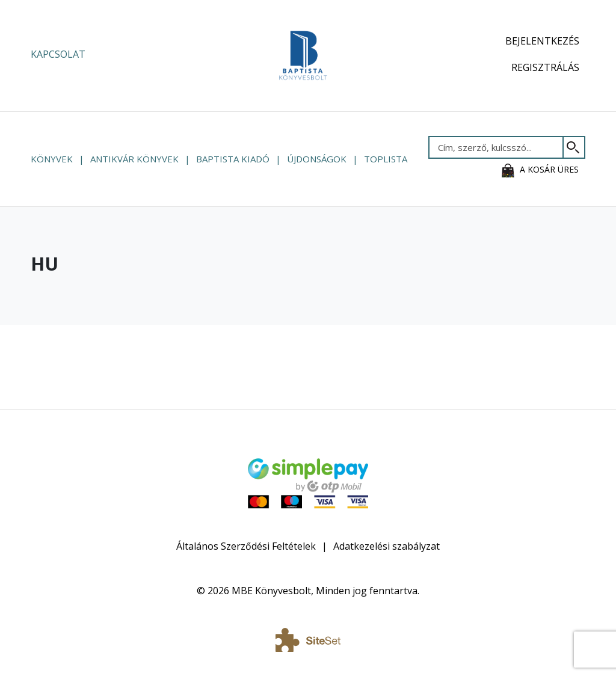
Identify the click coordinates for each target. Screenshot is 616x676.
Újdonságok (317, 159)
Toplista (386, 159)
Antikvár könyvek (134, 159)
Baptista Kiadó (233, 159)
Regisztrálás (545, 67)
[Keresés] (574, 147)
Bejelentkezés (542, 41)
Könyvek (52, 159)
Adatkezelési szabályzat (387, 546)
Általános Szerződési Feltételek (246, 546)
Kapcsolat (58, 54)
